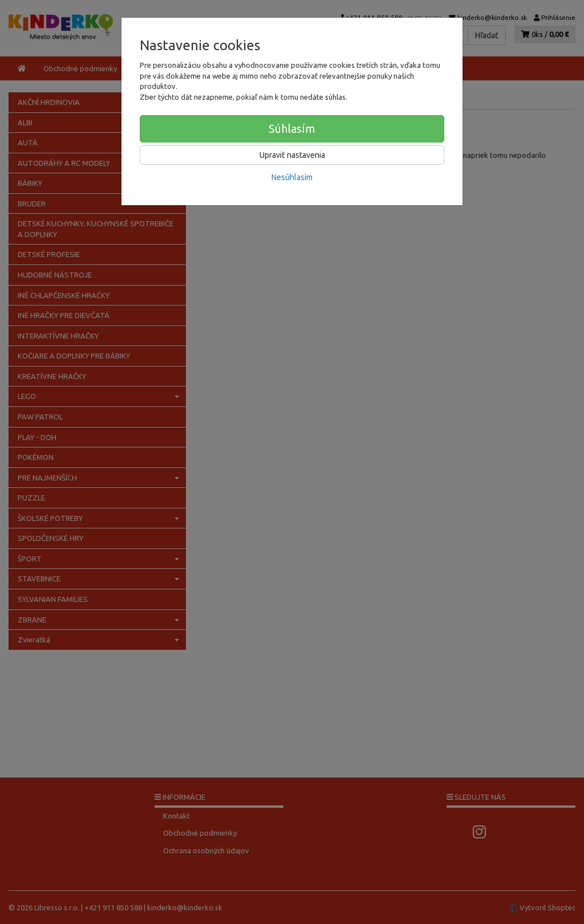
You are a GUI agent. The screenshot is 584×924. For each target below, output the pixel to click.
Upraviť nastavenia (292, 155)
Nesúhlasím (292, 177)
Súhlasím (292, 129)
